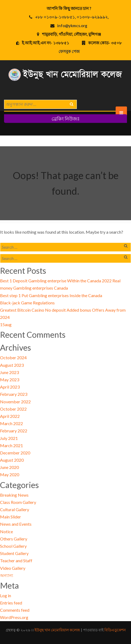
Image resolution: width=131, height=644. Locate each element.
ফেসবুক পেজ (69, 51)
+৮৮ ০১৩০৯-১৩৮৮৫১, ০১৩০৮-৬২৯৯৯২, (72, 17)
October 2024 (13, 357)
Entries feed (11, 603)
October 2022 (13, 409)
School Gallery (13, 546)
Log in (6, 595)
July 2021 (9, 438)
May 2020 (10, 474)
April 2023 (10, 387)
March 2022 (11, 423)
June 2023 (9, 372)
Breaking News (14, 495)
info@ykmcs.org (72, 26)
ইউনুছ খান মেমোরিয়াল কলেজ (57, 630)
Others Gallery (14, 539)
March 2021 (11, 445)
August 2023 (12, 365)
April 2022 (10, 416)
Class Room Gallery (18, 502)
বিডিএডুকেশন (115, 630)
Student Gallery (14, 553)
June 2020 (9, 467)
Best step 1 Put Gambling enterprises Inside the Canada (51, 295)
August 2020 (12, 460)
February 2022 (14, 431)
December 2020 (15, 453)
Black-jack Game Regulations (27, 303)
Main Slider (11, 517)
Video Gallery (13, 568)
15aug (6, 324)
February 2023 (14, 394)
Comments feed (15, 610)
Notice (6, 531)
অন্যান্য (7, 575)
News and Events (16, 524)
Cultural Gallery (15, 509)
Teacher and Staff (16, 561)
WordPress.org (14, 617)
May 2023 (10, 380)
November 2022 (15, 402)
